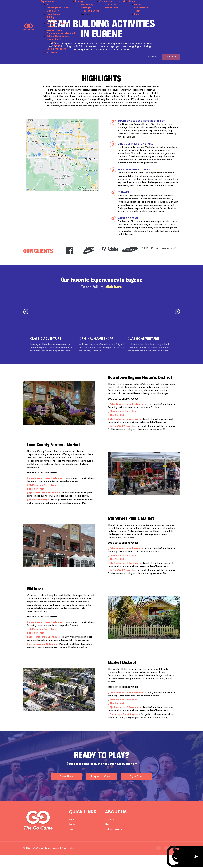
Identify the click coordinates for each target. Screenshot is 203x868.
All (48, 5)
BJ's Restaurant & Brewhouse (125, 420)
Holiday (50, 17)
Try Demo (86, 14)
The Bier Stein (118, 416)
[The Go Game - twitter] (166, 849)
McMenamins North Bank (123, 412)
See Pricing (87, 5)
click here (114, 288)
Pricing (79, 2)
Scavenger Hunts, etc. (58, 8)
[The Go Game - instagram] (158, 849)
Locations (123, 2)
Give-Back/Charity (57, 24)
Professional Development (61, 33)
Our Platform (141, 8)
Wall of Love (111, 8)
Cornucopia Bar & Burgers (43, 645)
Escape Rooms (54, 30)
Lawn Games (53, 14)
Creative (51, 27)
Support (73, 825)
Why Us (138, 5)
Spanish (56, 46)
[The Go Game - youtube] (174, 849)
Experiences (47, 2)
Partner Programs (113, 830)
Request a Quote (90, 11)
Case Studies (106, 2)
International (53, 40)
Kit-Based (52, 52)
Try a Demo (148, 57)
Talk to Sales (170, 57)
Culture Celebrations (58, 36)
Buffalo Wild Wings (120, 427)
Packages (86, 8)
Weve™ (72, 820)
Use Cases (111, 5)
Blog (137, 14)
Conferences (53, 20)
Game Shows (53, 11)
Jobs (71, 830)
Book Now (66, 778)
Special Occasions (56, 49)
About (132, 2)
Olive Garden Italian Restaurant (127, 405)
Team (137, 11)
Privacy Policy (68, 849)
